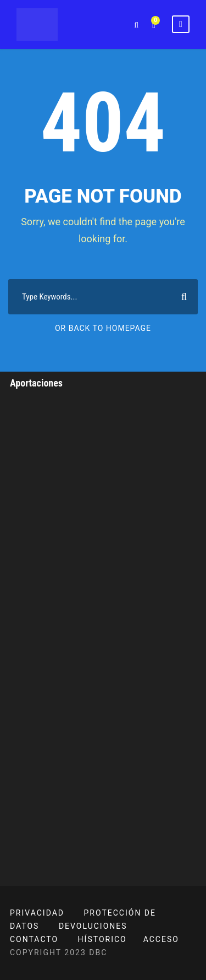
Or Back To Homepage (103, 328)
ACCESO (161, 939)
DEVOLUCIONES (93, 926)
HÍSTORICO (102, 939)
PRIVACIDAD (37, 913)
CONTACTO (34, 939)
